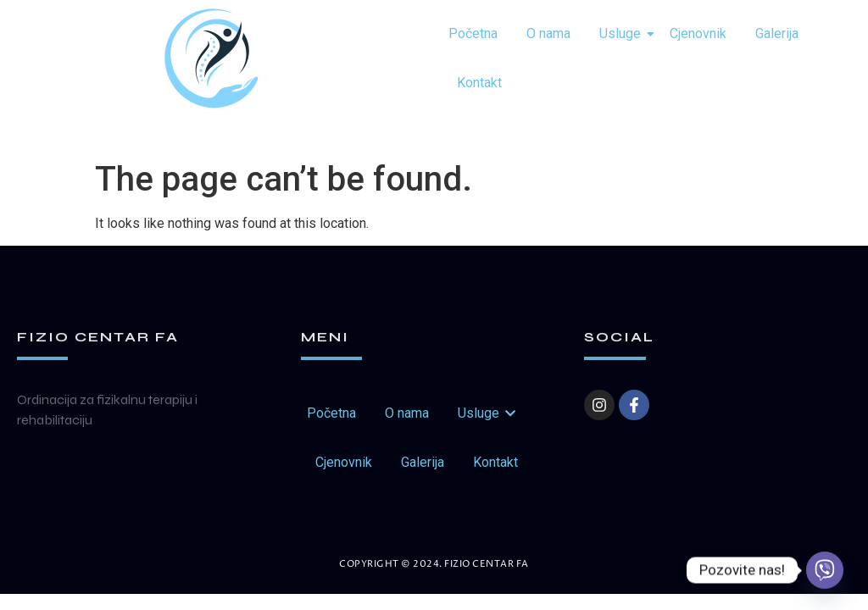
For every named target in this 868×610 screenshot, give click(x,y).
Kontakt (479, 83)
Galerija (777, 33)
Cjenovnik (698, 33)
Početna (473, 33)
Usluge (623, 33)
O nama (548, 33)
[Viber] (825, 570)
